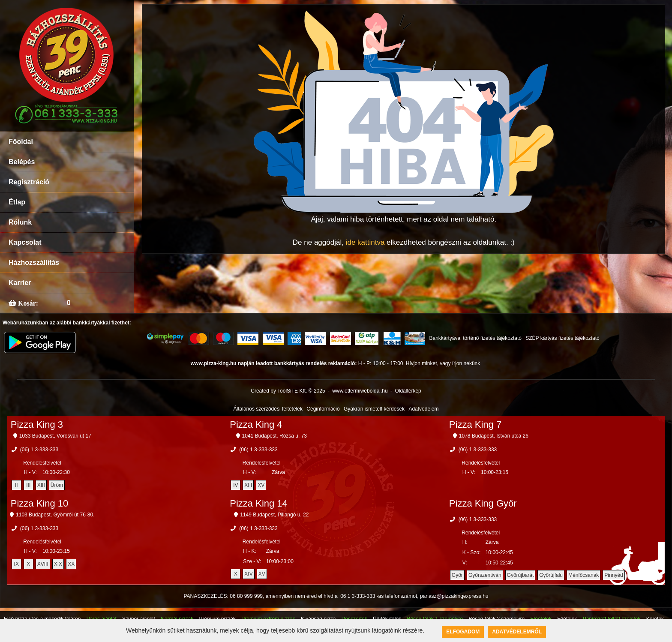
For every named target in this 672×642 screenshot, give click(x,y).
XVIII (43, 564)
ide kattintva (365, 242)
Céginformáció (323, 409)
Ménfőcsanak (583, 575)
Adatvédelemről (517, 632)
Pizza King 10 (40, 503)
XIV (248, 574)
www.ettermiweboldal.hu (360, 391)
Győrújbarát (520, 575)
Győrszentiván (485, 575)
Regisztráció (29, 182)
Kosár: (27, 303)
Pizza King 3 (37, 424)
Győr (457, 575)
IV (235, 485)
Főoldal (21, 142)
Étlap (17, 202)
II (16, 485)
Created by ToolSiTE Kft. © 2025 (288, 391)
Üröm (57, 485)
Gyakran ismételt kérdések (374, 409)
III (28, 485)
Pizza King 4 (256, 424)
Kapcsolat (25, 242)
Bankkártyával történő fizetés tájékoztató (475, 338)
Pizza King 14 (259, 503)
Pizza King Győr (483, 503)
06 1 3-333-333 (358, 596)
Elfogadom (463, 632)
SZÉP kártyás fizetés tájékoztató (562, 338)
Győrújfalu (551, 575)
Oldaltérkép (408, 391)
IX (16, 564)
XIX (58, 564)
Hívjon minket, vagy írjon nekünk (443, 363)
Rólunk (20, 222)
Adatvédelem (423, 409)
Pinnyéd (613, 575)
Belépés (22, 162)
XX (71, 564)
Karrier (20, 283)
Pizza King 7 (475, 424)
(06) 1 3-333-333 (39, 450)
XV (261, 485)
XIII (41, 485)
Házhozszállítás (34, 262)
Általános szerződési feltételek (268, 409)
